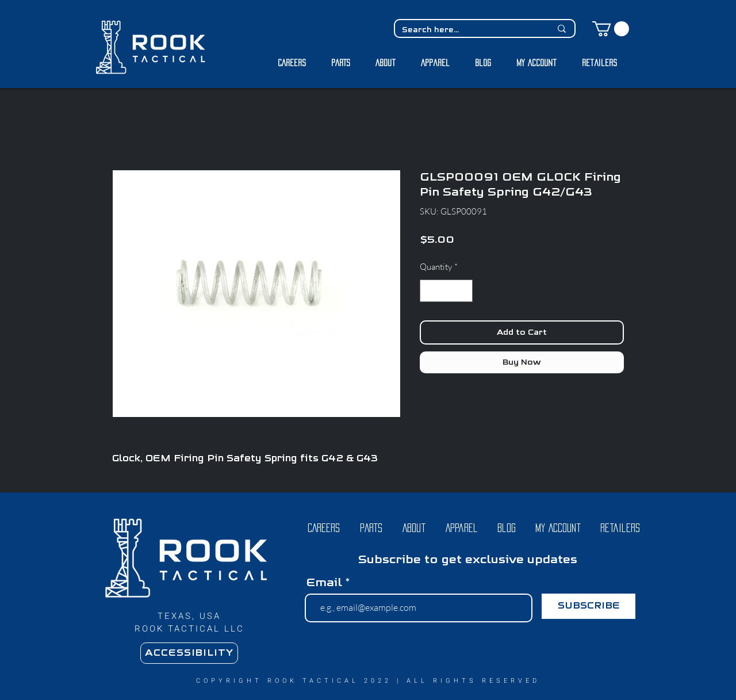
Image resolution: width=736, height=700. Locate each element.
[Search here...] (468, 30)
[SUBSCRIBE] (589, 606)
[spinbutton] (446, 291)
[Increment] (464, 291)
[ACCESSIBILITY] (189, 653)
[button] (611, 29)
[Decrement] (429, 291)
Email (324, 583)
